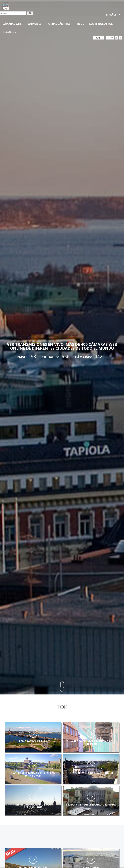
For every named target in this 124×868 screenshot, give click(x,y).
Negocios (9, 32)
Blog (81, 24)
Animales (36, 24)
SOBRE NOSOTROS (101, 24)
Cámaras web (13, 24)
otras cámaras (60, 24)
